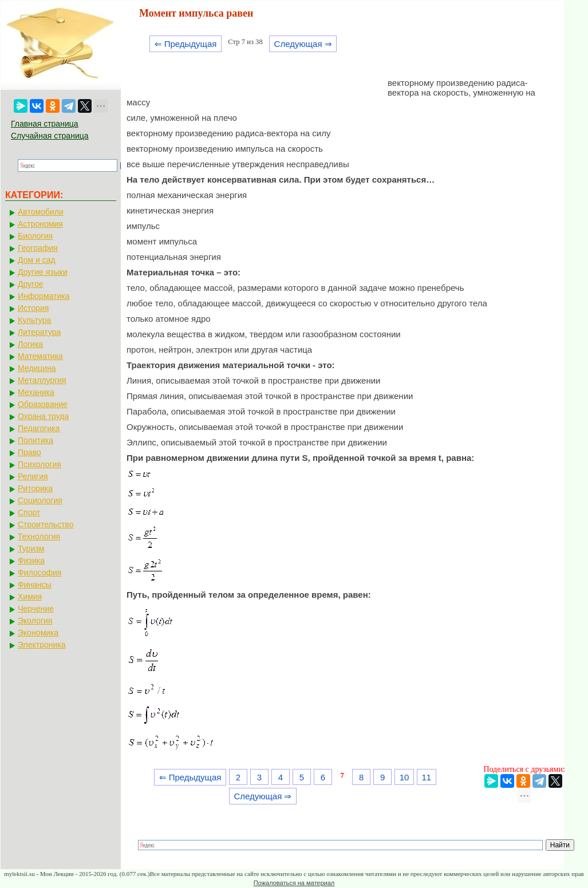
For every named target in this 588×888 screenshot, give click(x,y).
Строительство (46, 524)
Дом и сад (37, 260)
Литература (39, 332)
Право (29, 452)
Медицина (37, 368)
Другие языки (43, 272)
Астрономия (40, 224)
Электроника (42, 645)
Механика (36, 392)
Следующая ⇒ (303, 44)
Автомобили (41, 212)
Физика (31, 561)
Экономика (38, 633)
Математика (40, 356)
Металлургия (42, 380)
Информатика (44, 296)
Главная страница (45, 124)
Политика (35, 440)
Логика (30, 344)
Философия (40, 573)
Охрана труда (43, 416)
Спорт (29, 512)
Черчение (36, 609)
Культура (34, 320)
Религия (33, 476)
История (33, 308)
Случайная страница (50, 136)
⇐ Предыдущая (186, 44)
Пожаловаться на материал (294, 883)
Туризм (31, 548)
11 (426, 777)
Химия (30, 597)
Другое (30, 284)
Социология (40, 500)
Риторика (35, 488)
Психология (40, 464)
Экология (35, 621)
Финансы (35, 585)
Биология (35, 236)
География (38, 248)
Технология (39, 536)
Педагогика (39, 428)
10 (405, 777)
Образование (43, 404)
